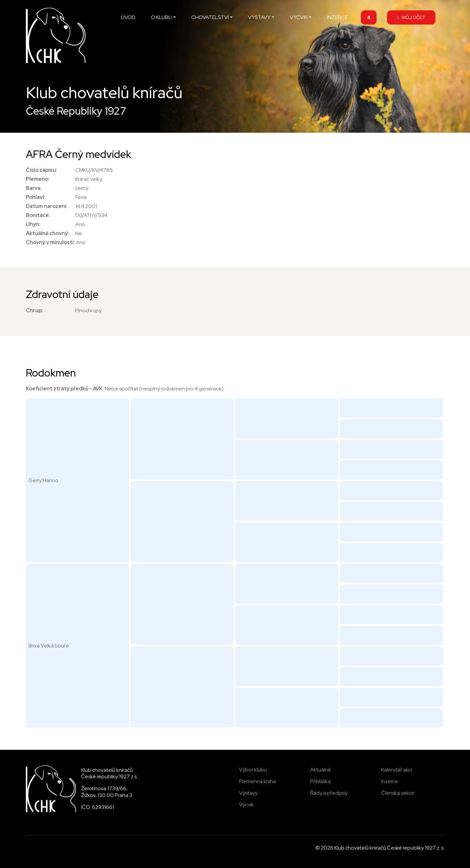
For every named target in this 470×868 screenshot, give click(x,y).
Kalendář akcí (397, 770)
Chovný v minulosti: (50, 242)
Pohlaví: (36, 197)
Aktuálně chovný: (47, 233)
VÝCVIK (299, 17)
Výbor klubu (253, 770)
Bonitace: (38, 215)
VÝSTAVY (259, 17)
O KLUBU (161, 17)
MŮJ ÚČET (411, 17)
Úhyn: (33, 224)
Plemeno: (38, 179)
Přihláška (320, 781)
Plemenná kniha (257, 781)
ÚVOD (128, 17)
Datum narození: (47, 206)
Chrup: (34, 310)
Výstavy (248, 793)
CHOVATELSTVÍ (210, 17)
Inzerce (390, 781)
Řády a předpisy (329, 793)
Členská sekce (398, 793)
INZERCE (337, 17)
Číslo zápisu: (42, 170)
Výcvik (246, 805)
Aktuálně (320, 770)
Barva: (34, 188)
